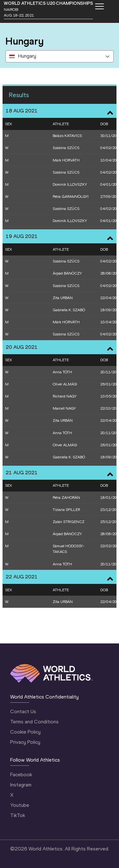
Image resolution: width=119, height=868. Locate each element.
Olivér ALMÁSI (65, 384)
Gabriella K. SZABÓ (69, 310)
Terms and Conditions (34, 722)
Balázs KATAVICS (67, 136)
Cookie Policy (25, 732)
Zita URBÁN (63, 298)
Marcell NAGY (64, 408)
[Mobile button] (99, 6)
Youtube (20, 805)
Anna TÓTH (62, 372)
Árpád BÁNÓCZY (67, 273)
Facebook (21, 775)
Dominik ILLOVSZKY (70, 184)
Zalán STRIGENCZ (69, 522)
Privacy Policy (25, 742)
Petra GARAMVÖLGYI (71, 197)
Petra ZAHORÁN (66, 498)
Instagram (21, 785)
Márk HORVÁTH (66, 160)
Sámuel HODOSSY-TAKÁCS (69, 549)
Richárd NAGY (65, 396)
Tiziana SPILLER (66, 510)
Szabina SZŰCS (66, 148)
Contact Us (23, 711)
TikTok (18, 815)
